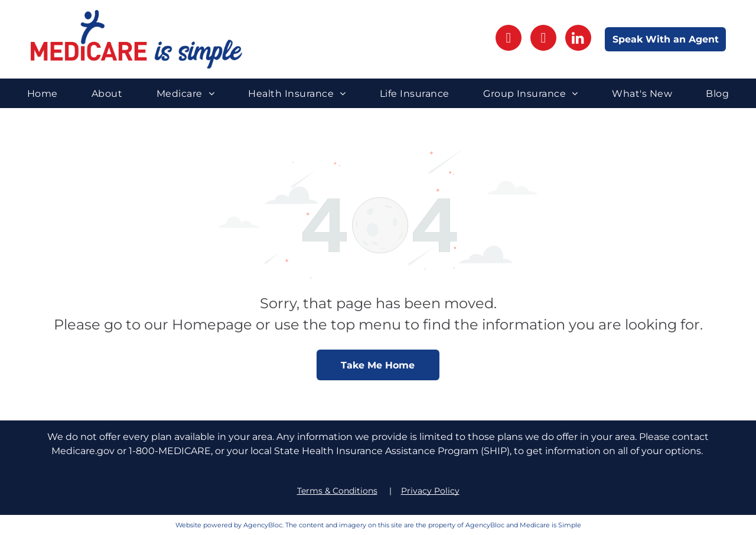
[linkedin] (578, 39)
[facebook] (509, 39)
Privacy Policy (430, 491)
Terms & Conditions (337, 491)
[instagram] (543, 39)
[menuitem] (43, 93)
